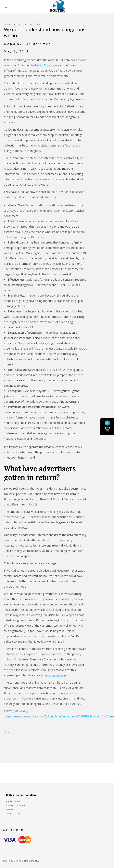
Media (35, 24)
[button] (107, 427)
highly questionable (54, 675)
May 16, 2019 (15, 24)
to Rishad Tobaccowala (46, 65)
